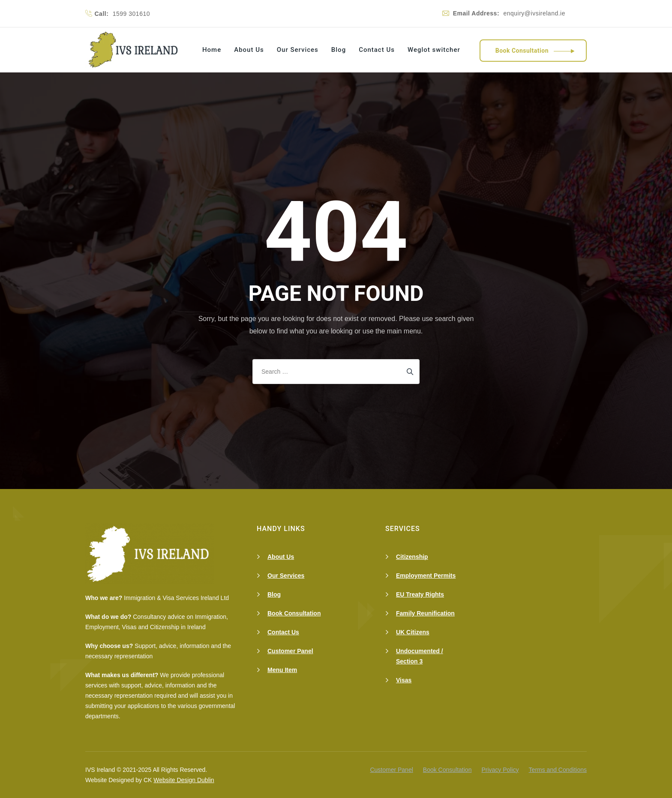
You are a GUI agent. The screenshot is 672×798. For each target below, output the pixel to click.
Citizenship (412, 557)
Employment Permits (426, 576)
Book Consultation (294, 613)
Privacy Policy (500, 770)
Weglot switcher (434, 50)
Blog (339, 50)
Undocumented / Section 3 (420, 656)
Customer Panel (290, 651)
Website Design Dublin (184, 780)
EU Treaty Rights (420, 594)
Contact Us (377, 50)
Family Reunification (425, 613)
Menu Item (282, 670)
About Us (249, 50)
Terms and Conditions (558, 770)
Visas (404, 680)
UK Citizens (413, 632)
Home (212, 50)
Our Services (298, 50)
